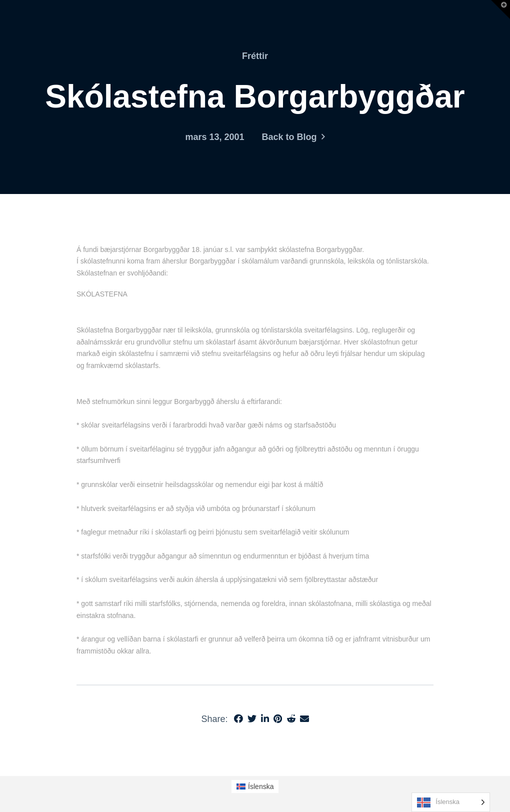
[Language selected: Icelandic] (451, 802)
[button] (500, 9)
